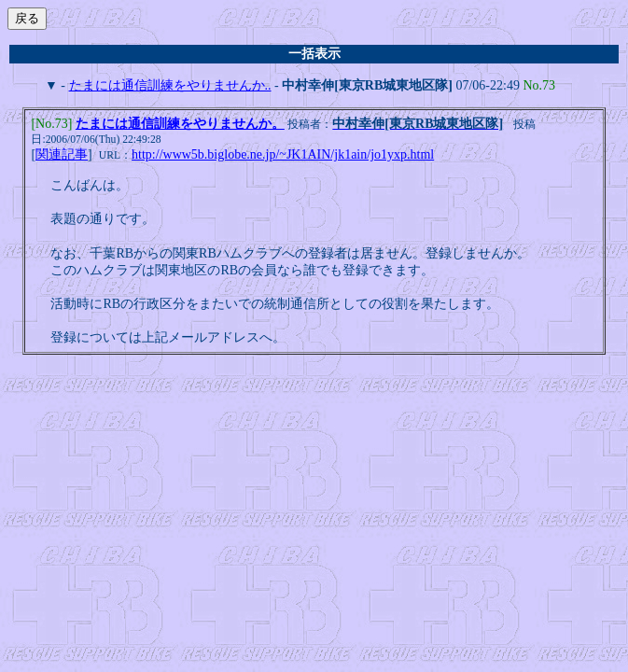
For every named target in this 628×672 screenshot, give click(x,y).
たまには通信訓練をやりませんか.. (170, 85)
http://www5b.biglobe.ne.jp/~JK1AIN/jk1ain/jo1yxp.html (283, 156)
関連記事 (62, 156)
